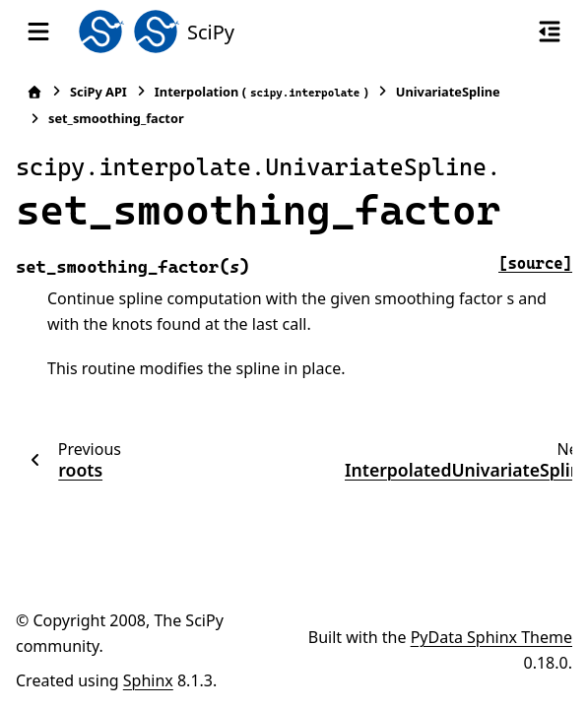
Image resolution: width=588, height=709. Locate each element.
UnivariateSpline (448, 92)
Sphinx (148, 680)
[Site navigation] (38, 32)
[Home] (34, 92)
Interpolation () (261, 92)
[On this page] (550, 32)
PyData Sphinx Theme (491, 637)
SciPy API (98, 92)
